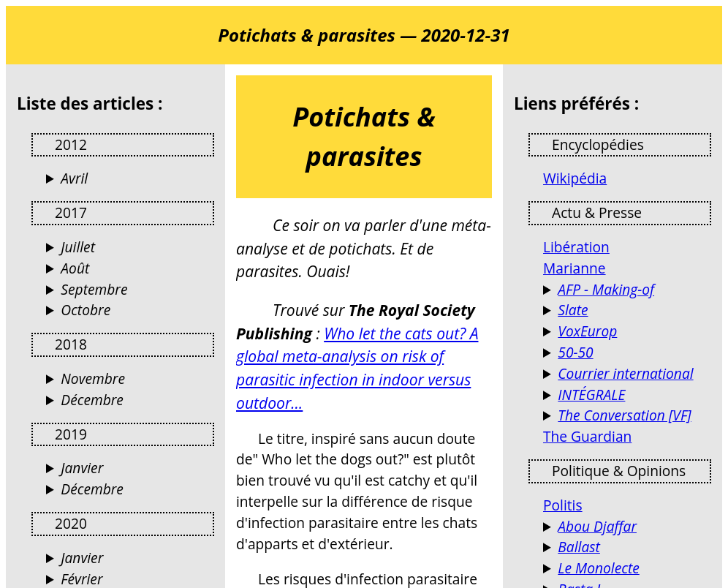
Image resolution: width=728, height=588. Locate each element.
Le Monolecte (598, 568)
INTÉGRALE (591, 395)
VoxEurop (587, 331)
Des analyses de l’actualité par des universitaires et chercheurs (627, 416)
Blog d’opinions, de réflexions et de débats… (627, 569)
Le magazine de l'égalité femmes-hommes (627, 353)
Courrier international (625, 373)
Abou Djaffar (597, 526)
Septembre (94, 289)
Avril (74, 178)
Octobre (86, 310)
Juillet (78, 247)
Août (75, 268)
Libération (576, 247)
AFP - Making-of (606, 289)
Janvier (82, 468)
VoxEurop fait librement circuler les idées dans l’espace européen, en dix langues (627, 332)
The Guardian (587, 436)
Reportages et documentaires (627, 395)
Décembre (92, 400)
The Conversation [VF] (624, 415)
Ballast (579, 547)
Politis (563, 505)
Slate (573, 310)
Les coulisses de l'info (627, 290)
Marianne (575, 268)
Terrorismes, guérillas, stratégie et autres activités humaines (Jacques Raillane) (627, 527)
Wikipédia (575, 178)
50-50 (575, 352)
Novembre (93, 378)
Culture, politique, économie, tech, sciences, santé (627, 310)
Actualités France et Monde (627, 374)
